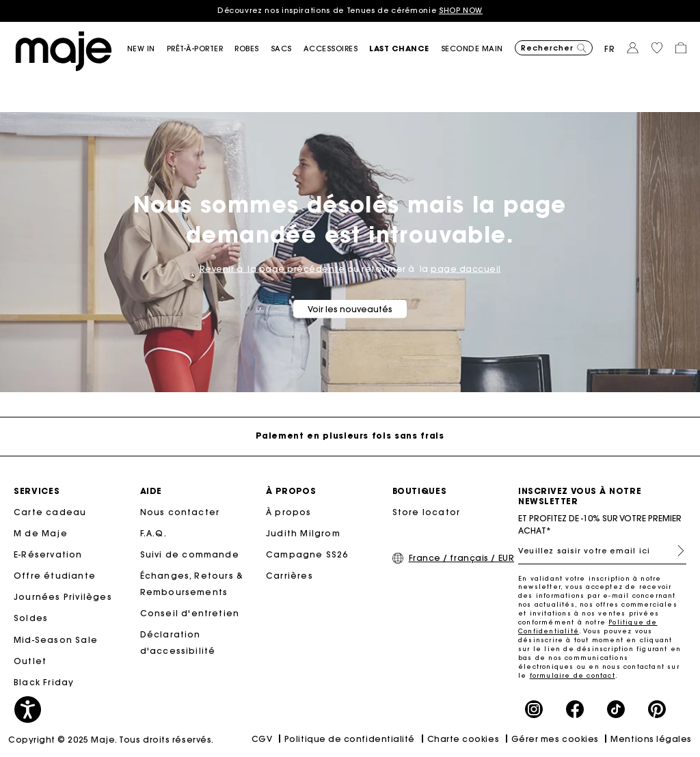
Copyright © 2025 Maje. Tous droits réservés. (111, 740)
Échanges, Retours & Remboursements (192, 584)
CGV (262, 739)
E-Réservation (48, 554)
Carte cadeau (50, 512)
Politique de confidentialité (350, 739)
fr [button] (610, 49)
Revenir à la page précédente (272, 268)
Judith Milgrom (303, 533)
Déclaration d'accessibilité (178, 643)
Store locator (427, 512)
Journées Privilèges (63, 597)
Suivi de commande (190, 554)
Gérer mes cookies (555, 739)
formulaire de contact (573, 675)
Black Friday (44, 682)
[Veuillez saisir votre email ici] (602, 551)
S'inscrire (675, 551)
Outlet (30, 661)
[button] (147, 49)
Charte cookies (463, 739)
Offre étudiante (55, 576)
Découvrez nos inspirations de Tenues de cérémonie (350, 10)
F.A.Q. (153, 533)
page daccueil (466, 268)
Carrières (290, 576)
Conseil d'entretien (190, 613)
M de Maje (41, 533)
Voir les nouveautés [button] (350, 308)
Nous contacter (180, 512)
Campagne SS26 (307, 554)
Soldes (31, 618)
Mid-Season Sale (56, 640)
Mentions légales (651, 739)
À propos (289, 512)
